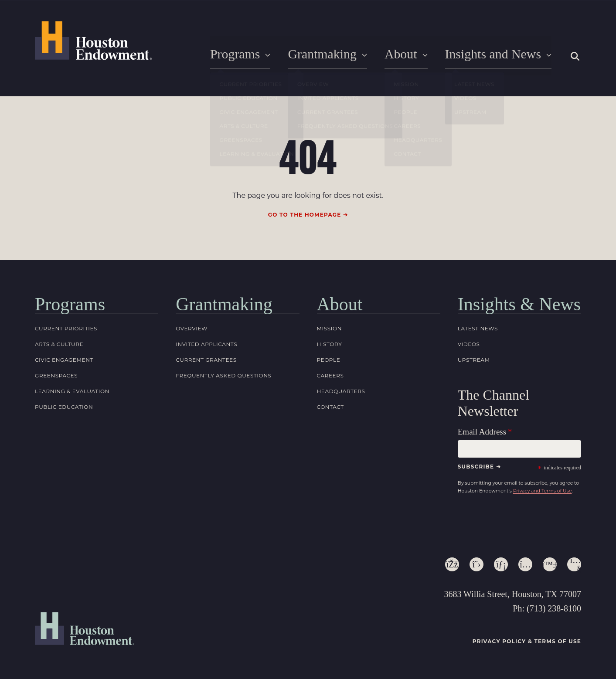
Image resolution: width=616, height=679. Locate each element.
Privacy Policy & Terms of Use (527, 640)
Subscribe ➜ (479, 465)
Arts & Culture (59, 343)
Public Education (64, 406)
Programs (254, 55)
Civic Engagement (64, 358)
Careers (330, 374)
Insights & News (519, 303)
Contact (330, 406)
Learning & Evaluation (72, 390)
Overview (192, 327)
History (330, 343)
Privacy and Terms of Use (543, 490)
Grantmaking (337, 55)
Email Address (482, 431)
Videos (469, 343)
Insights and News (501, 55)
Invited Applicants (206, 343)
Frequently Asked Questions (223, 374)
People (329, 358)
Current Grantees (206, 358)
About (413, 55)
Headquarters (341, 390)
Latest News (478, 327)
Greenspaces (56, 374)
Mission (330, 327)
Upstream (474, 358)
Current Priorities (66, 327)
